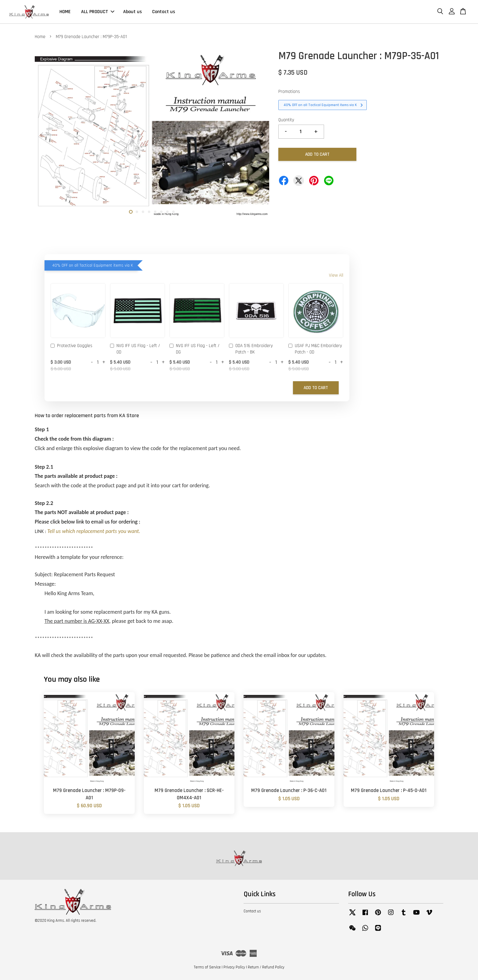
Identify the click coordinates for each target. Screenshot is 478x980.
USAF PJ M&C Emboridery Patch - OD (315, 349)
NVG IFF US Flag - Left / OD (135, 349)
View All (336, 275)
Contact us (164, 12)
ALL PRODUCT (98, 12)
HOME (65, 12)
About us (132, 12)
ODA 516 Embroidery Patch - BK (251, 349)
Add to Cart (316, 388)
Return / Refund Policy (266, 967)
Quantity (286, 120)
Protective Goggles (71, 346)
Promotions (289, 92)
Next (261, 135)
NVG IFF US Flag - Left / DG (194, 349)
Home (40, 37)
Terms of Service (207, 967)
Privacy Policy (234, 967)
